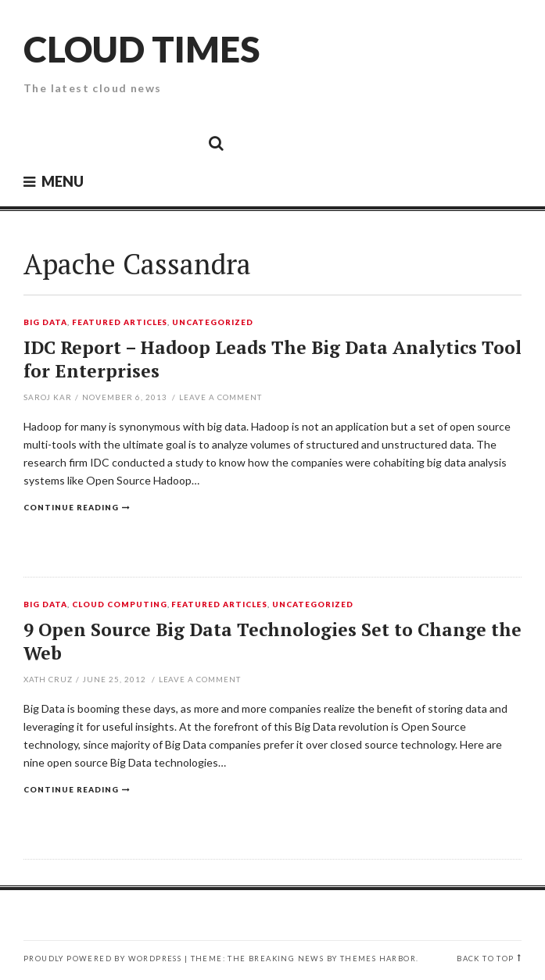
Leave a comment (221, 397)
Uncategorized (213, 323)
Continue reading (71, 507)
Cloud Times (142, 49)
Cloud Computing (120, 605)
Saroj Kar (48, 397)
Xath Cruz (48, 679)
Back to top (485, 959)
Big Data (45, 323)
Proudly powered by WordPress (102, 959)
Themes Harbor (378, 959)
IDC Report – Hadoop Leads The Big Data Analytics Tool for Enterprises (272, 359)
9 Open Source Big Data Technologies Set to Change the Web (272, 641)
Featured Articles (120, 323)
